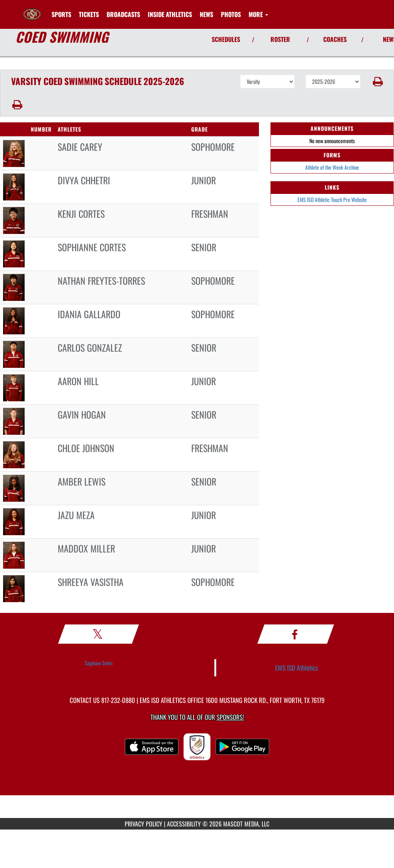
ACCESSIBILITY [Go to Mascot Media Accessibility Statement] (184, 824)
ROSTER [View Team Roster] (280, 39)
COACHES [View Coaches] (335, 39)
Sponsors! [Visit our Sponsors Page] (230, 717)
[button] (377, 82)
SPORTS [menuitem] (61, 14)
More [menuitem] (258, 14)
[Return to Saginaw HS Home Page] (32, 10)
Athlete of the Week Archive (332, 167)
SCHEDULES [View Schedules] (226, 39)
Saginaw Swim (99, 663)
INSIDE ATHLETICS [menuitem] (170, 14)
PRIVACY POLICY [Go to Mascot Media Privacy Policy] (144, 824)
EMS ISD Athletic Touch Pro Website (332, 199)
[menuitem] (89, 14)
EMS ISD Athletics (297, 668)
